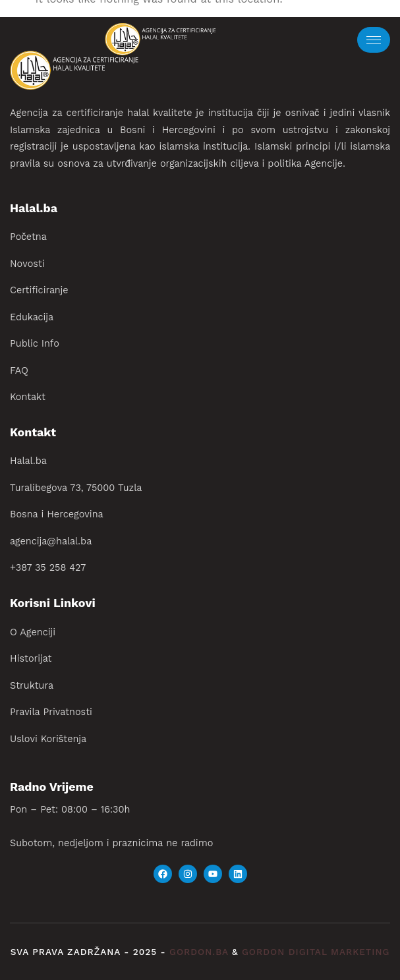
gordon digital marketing (316, 952)
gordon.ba (201, 952)
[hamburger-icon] (374, 40)
